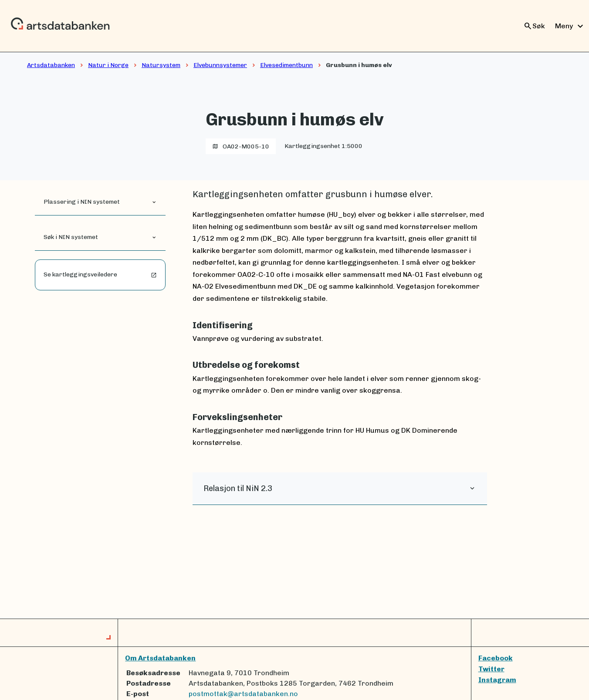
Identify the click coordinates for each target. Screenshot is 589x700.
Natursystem (161, 65)
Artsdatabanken (51, 65)
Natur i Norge (108, 65)
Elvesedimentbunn (286, 65)
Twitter (491, 669)
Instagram (497, 680)
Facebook (496, 658)
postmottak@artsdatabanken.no (243, 694)
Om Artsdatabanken (160, 658)
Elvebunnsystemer (220, 65)
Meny (570, 26)
